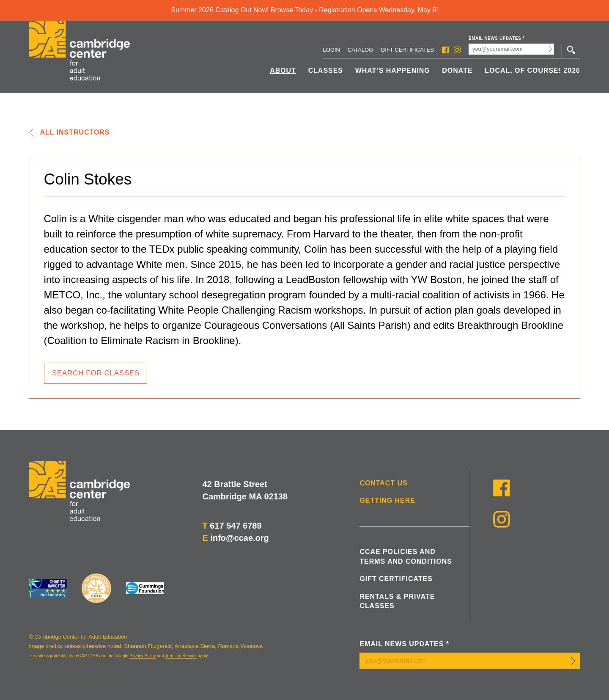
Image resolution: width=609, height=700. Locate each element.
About (283, 70)
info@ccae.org (239, 538)
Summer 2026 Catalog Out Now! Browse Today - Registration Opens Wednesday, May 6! (304, 10)
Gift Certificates (407, 50)
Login (332, 50)
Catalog (360, 50)
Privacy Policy (143, 656)
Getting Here (387, 500)
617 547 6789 (236, 526)
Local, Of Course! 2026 (532, 70)
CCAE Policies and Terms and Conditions (406, 556)
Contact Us (383, 483)
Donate (457, 70)
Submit (551, 49)
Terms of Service (181, 656)
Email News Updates (497, 38)
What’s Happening (393, 70)
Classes (326, 70)
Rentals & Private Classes (397, 601)
